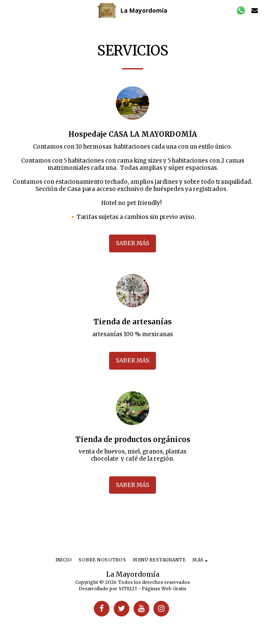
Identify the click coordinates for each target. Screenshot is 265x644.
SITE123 (128, 589)
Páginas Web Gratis (164, 589)
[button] (9, 10)
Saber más (132, 243)
